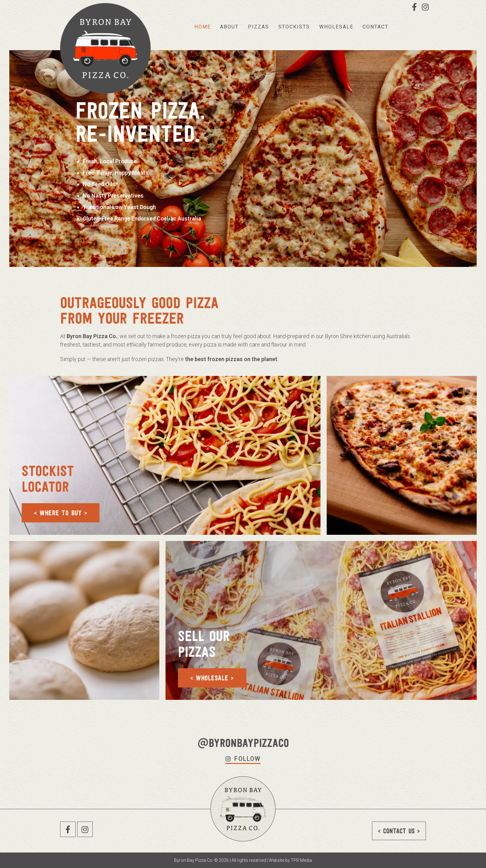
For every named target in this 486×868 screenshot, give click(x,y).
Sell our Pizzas (205, 643)
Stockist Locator (49, 478)
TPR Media (301, 860)
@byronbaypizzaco (243, 743)
